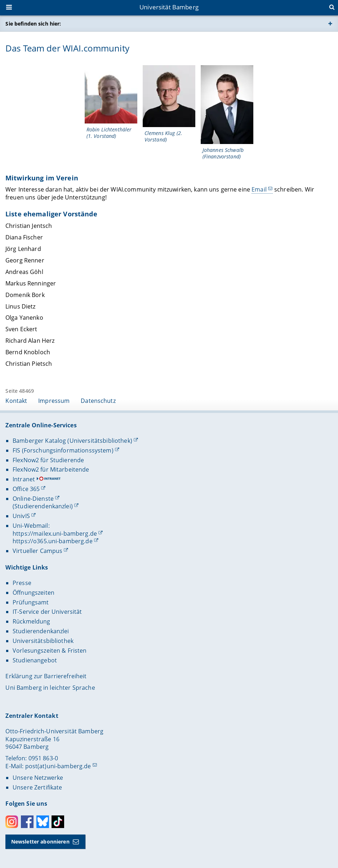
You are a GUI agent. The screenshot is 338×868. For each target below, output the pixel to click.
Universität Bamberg (169, 7)
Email (259, 189)
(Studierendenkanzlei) (43, 506)
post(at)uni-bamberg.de (58, 766)
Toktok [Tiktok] (58, 822)
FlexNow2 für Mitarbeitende (51, 469)
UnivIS (21, 516)
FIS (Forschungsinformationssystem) (63, 450)
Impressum (54, 401)
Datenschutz (98, 401)
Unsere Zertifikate (37, 787)
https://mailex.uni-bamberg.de (55, 534)
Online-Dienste (33, 499)
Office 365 (26, 489)
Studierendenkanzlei (41, 631)
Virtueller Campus (37, 551)
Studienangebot (35, 660)
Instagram (12, 822)
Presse (22, 583)
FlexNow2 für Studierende (48, 460)
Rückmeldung (32, 621)
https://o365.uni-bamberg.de (53, 541)
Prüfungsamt (31, 602)
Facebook (27, 822)
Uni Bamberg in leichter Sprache (50, 688)
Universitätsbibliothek (43, 641)
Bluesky (43, 822)
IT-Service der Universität (47, 612)
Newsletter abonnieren (40, 842)
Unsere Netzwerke (38, 778)
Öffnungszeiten (34, 593)
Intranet (24, 479)
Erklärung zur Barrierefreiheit (46, 676)
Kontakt (16, 401)
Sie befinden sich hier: (33, 24)
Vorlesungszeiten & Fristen (50, 651)
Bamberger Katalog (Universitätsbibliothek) (72, 441)
